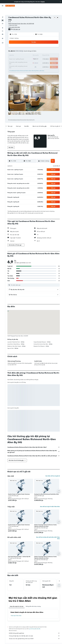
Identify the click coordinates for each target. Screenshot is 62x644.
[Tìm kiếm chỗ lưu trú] (3, 13)
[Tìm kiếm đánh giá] (35, 278)
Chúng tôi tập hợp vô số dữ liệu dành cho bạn (34, 629)
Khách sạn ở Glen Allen (16, 609)
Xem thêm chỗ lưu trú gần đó (53, 469)
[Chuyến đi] (3, 32)
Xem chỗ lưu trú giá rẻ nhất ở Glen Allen (50, 500)
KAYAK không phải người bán (34, 626)
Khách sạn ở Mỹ (37, 639)
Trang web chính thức (14, 20)
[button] (60, 2)
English (43, 2)
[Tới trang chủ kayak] (10, 6)
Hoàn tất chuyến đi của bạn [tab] (17, 599)
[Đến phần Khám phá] (3, 21)
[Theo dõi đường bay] (3, 24)
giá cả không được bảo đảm (35, 622)
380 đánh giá (17, 22)
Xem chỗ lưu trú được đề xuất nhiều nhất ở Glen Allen (48, 531)
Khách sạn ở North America (27, 639)
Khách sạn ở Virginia (46, 639)
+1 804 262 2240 (13, 18)
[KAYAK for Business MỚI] (3, 27)
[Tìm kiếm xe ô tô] (3, 17)
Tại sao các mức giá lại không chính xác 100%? (34, 632)
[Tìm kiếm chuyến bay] (3, 10)
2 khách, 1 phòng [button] (14, 31)
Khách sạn (17, 639)
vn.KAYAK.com (10, 639)
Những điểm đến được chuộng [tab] (33, 599)
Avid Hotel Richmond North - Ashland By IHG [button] (19, 550)
